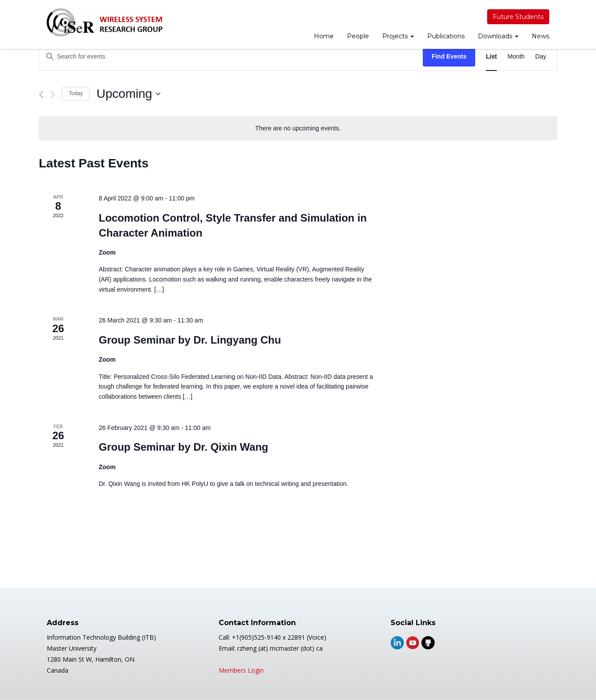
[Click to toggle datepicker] (129, 94)
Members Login (241, 670)
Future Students (518, 17)
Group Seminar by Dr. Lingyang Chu (190, 340)
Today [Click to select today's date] (76, 93)
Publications (446, 36)
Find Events (449, 56)
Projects (398, 36)
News (540, 36)
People (358, 36)
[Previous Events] (41, 94)
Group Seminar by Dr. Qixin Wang (184, 447)
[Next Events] (53, 94)
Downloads (498, 36)
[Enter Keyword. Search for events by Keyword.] (231, 57)
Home (324, 36)
